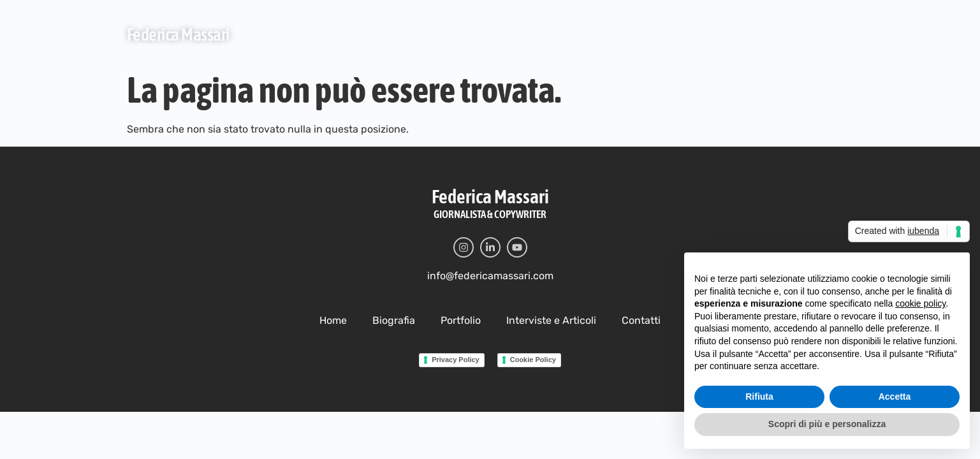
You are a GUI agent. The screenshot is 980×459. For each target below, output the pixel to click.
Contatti (642, 33)
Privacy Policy (447, 359)
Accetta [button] (895, 409)
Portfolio (463, 33)
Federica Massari (178, 34)
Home (332, 33)
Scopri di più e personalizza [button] (827, 437)
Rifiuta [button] (759, 409)
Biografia (394, 33)
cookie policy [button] (920, 317)
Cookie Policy (533, 359)
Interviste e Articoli (553, 33)
